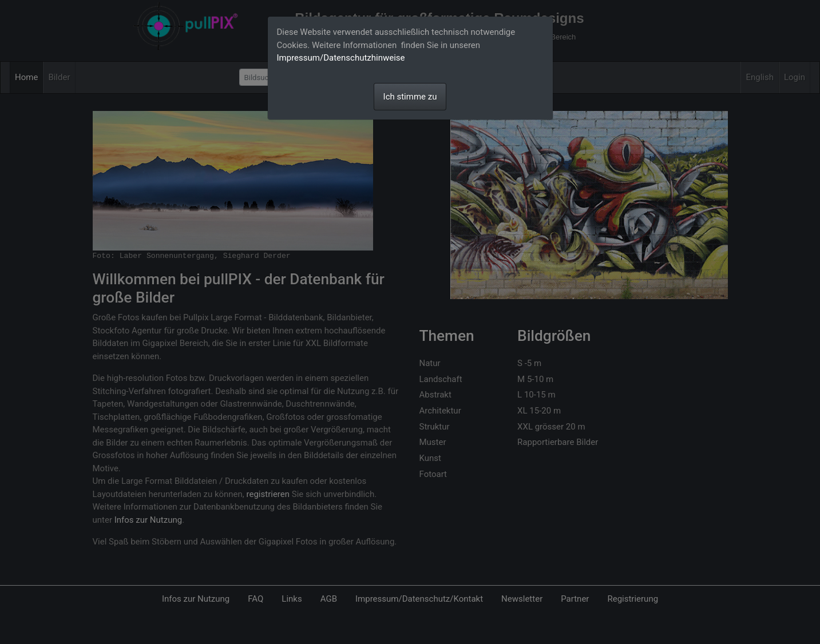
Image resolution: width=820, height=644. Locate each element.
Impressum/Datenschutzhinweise (341, 58)
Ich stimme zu (410, 97)
